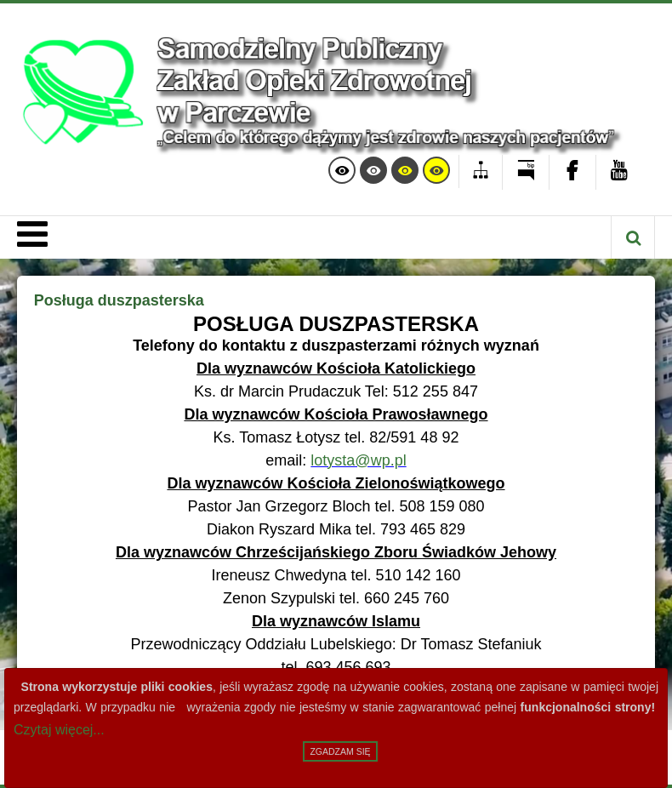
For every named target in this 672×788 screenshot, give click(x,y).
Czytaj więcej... (59, 730)
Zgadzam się (340, 751)
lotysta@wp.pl (358, 460)
